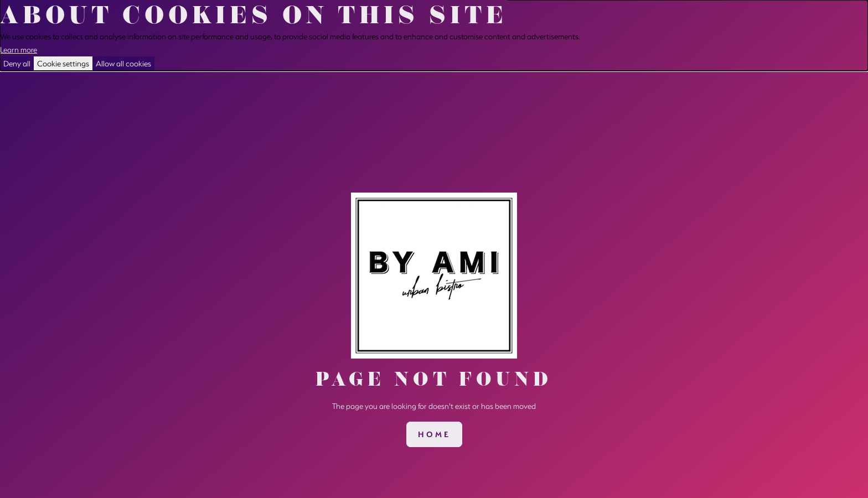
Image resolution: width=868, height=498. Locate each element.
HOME (434, 434)
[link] (434, 434)
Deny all (17, 64)
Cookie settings (63, 64)
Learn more (19, 50)
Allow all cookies (123, 64)
